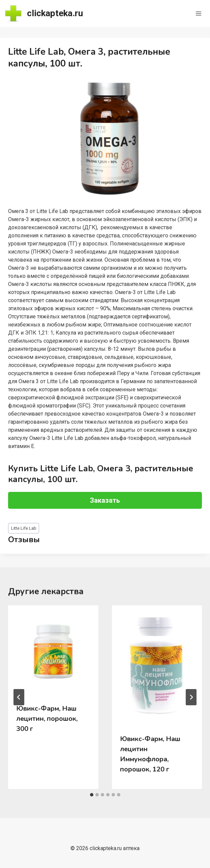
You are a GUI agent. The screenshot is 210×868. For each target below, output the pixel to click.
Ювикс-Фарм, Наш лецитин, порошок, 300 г (47, 719)
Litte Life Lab (24, 528)
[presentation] (53, 651)
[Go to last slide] (19, 697)
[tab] (92, 795)
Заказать (105, 500)
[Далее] (191, 697)
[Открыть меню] (198, 13)
